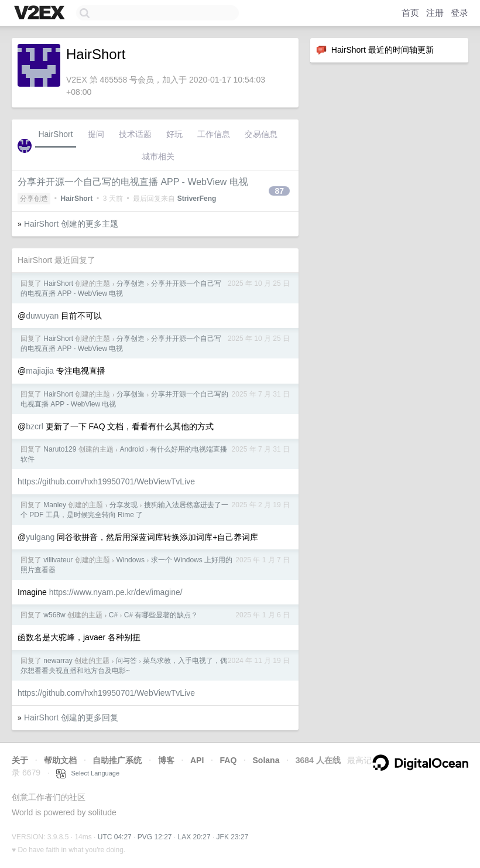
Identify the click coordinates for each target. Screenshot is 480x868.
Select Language (88, 773)
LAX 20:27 (194, 837)
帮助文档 (60, 760)
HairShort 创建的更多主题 (71, 224)
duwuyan (42, 316)
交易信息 (261, 134)
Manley (55, 505)
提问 (96, 134)
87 (279, 191)
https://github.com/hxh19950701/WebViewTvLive (106, 481)
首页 (410, 13)
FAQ (229, 760)
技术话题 (135, 134)
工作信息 (214, 134)
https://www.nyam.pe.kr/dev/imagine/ (116, 592)
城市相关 (158, 156)
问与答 (126, 661)
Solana (266, 760)
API (197, 760)
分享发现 (124, 505)
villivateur (58, 560)
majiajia (40, 371)
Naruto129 (60, 449)
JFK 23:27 (233, 837)
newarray (58, 661)
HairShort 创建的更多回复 (71, 717)
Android (131, 449)
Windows (130, 560)
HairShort (55, 134)
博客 (166, 760)
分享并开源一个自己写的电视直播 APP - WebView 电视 (133, 182)
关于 (20, 760)
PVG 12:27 (155, 837)
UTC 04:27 (115, 837)
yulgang (40, 537)
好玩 (174, 134)
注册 (435, 13)
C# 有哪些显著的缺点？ (161, 615)
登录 (460, 13)
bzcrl (35, 426)
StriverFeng (197, 199)
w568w (54, 615)
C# (113, 615)
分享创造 (34, 199)
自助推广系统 (117, 760)
